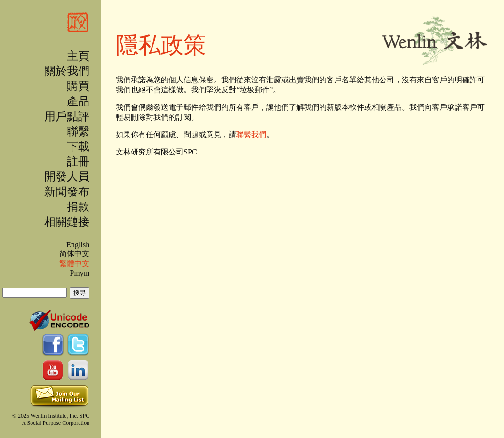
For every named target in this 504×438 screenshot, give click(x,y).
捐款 (78, 207)
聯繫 (78, 131)
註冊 (78, 162)
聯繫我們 (251, 134)
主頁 (78, 56)
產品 (78, 101)
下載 (78, 146)
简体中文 (74, 254)
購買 (78, 86)
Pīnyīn (80, 273)
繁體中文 (74, 264)
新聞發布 (67, 192)
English (78, 245)
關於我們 (67, 71)
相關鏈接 (67, 222)
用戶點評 (67, 116)
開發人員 (67, 177)
